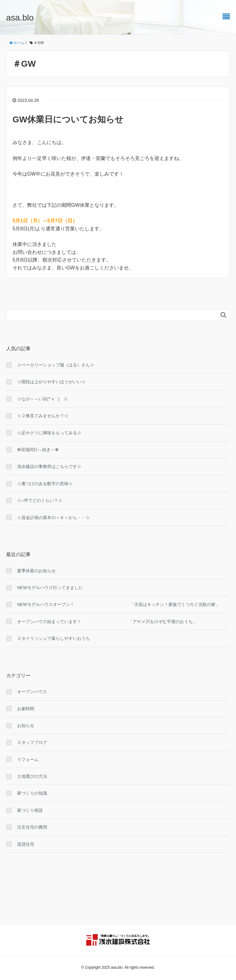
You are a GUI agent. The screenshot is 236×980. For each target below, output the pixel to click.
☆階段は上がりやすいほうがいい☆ (51, 382)
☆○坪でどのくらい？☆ (40, 500)
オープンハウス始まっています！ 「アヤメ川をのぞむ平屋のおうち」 (107, 622)
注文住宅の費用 (32, 827)
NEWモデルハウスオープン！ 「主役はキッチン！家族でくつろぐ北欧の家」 (118, 604)
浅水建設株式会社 (118, 940)
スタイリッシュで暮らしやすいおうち (53, 638)
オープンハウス (32, 692)
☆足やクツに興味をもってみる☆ (49, 433)
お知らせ (26, 726)
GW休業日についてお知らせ (68, 119)
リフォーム (28, 759)
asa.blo (20, 18)
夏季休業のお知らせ (36, 571)
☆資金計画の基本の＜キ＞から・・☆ (53, 518)
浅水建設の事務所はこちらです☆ (49, 466)
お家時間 (26, 709)
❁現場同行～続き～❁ (38, 450)
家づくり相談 (30, 810)
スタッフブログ (32, 742)
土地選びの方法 (32, 776)
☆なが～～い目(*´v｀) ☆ (42, 399)
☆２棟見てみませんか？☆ (43, 416)
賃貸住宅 (26, 844)
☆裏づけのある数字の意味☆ (45, 484)
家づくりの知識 (32, 793)
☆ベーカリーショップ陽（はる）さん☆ (56, 365)
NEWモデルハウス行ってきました (50, 588)
